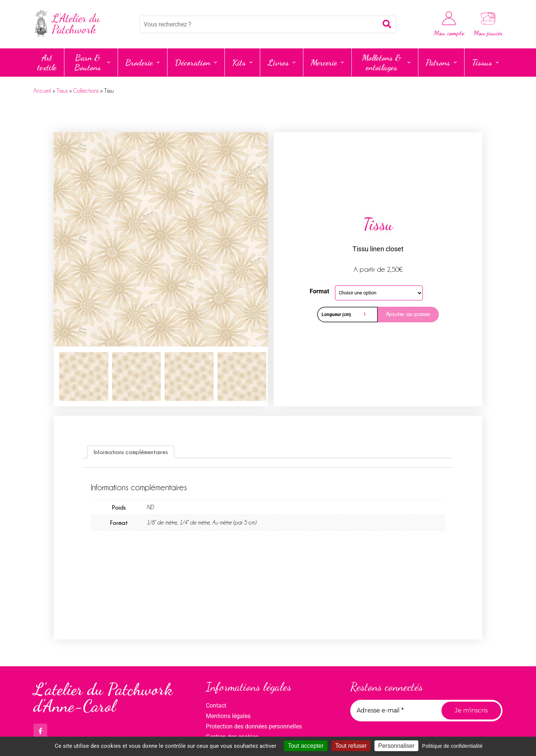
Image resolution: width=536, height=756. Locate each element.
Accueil (42, 91)
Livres (282, 62)
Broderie (143, 62)
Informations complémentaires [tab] (131, 452)
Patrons (441, 62)
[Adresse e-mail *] (393, 711)
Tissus (485, 62)
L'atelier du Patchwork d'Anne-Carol (103, 698)
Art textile (47, 62)
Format (319, 291)
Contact (216, 706)
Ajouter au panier (408, 314)
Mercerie (327, 62)
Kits (242, 62)
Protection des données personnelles (254, 726)
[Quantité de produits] (366, 315)
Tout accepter (306, 746)
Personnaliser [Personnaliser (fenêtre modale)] (396, 746)
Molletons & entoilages (386, 62)
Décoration (196, 62)
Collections (86, 91)
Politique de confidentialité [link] (452, 746)
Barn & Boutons (92, 62)
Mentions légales (228, 716)
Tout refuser (351, 746)
